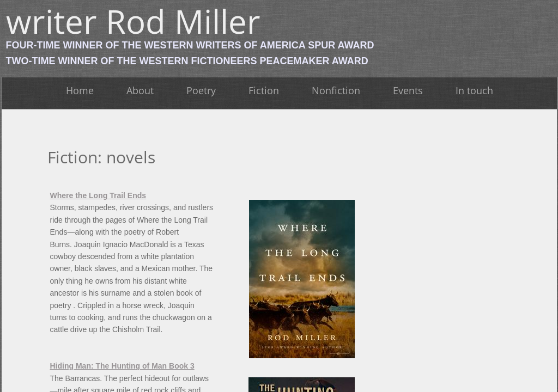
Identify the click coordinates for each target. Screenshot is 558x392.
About (140, 90)
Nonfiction (336, 90)
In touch (474, 90)
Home (80, 90)
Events (408, 90)
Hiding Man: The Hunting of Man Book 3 (122, 366)
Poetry (201, 90)
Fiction (264, 90)
